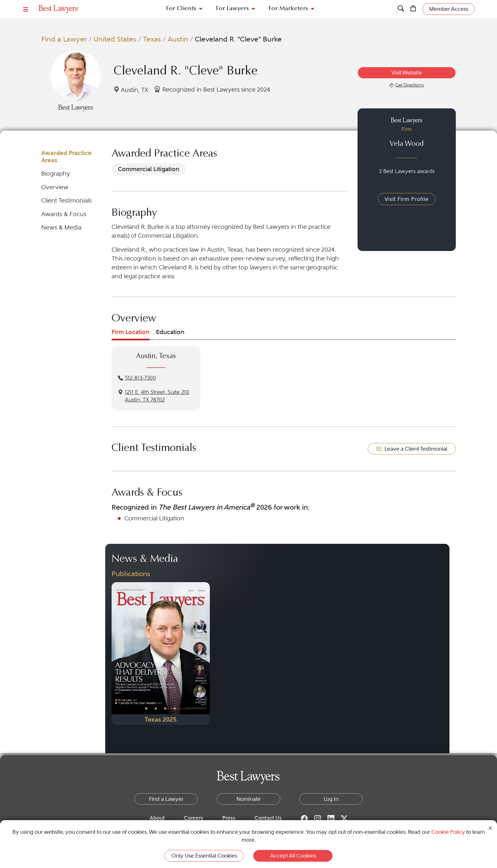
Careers (194, 818)
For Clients (181, 9)
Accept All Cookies (293, 856)
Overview (55, 187)
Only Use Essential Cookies (204, 856)
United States (115, 39)
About (157, 818)
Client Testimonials (66, 200)
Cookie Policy (448, 832)
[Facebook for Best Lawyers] (304, 818)
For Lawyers (232, 9)
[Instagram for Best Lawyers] (318, 818)
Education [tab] (170, 332)
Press (229, 818)
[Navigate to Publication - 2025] (161, 653)
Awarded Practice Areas (66, 156)
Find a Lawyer (64, 39)
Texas (152, 39)
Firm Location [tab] (131, 332)
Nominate (248, 799)
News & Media (61, 227)
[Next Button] (205, 653)
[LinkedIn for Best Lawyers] (331, 818)
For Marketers (288, 9)
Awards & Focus (64, 214)
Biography (56, 174)
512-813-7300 (140, 378)
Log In (331, 799)
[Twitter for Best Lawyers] (344, 818)
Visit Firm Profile (407, 199)
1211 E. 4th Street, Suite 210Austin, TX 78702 (157, 396)
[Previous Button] (116, 653)
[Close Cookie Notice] (490, 828)
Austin (178, 39)
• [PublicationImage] (146, 708)
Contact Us (268, 818)
